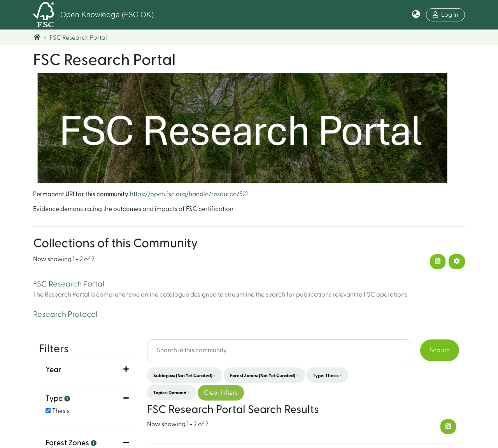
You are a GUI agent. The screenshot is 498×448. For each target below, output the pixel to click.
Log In (445, 15)
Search (440, 350)
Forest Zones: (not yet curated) (264, 375)
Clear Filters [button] (221, 393)
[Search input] (279, 350)
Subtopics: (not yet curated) (185, 375)
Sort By (58, 408)
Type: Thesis (327, 375)
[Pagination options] (457, 262)
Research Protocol (65, 314)
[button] (416, 15)
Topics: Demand (172, 392)
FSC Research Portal (69, 284)
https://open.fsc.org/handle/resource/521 (189, 194)
